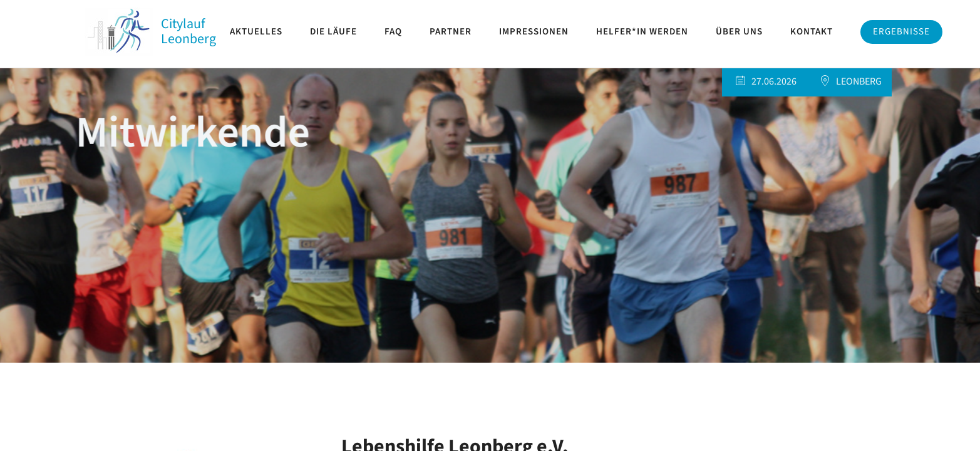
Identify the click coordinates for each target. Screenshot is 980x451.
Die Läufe (333, 32)
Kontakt (812, 32)
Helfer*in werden (642, 32)
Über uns (739, 32)
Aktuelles (256, 32)
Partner (451, 32)
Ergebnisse (901, 32)
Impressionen (534, 32)
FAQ (393, 32)
